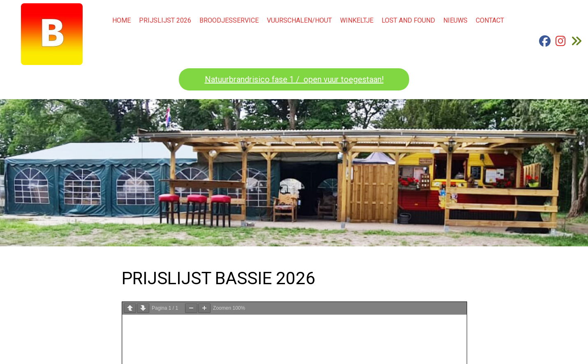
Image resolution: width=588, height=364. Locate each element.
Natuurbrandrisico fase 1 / (253, 79)
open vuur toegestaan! (343, 79)
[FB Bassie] (545, 44)
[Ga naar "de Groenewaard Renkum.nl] (576, 44)
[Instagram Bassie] (561, 44)
